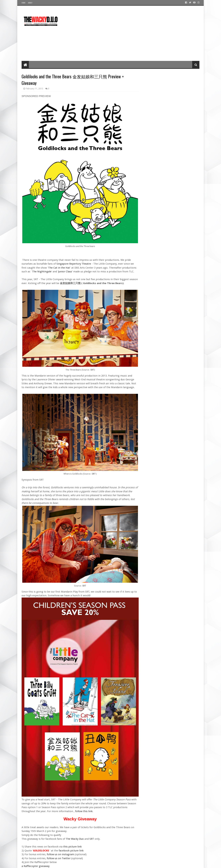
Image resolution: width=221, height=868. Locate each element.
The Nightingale (42, 272)
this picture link (72, 847)
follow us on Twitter (59, 858)
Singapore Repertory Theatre (74, 264)
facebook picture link (71, 851)
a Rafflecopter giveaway (36, 866)
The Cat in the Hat (59, 268)
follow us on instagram (60, 854)
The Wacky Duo (75, 839)
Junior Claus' (65, 272)
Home (23, 3)
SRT (92, 370)
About (30, 3)
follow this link (84, 811)
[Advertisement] (137, 33)
